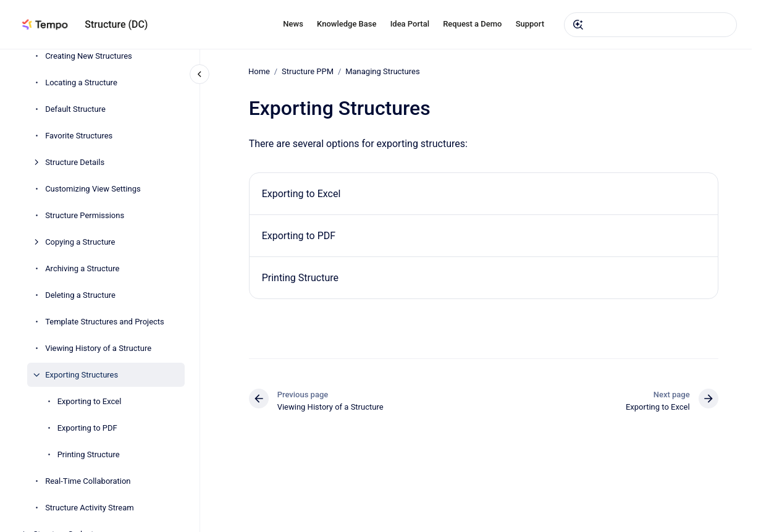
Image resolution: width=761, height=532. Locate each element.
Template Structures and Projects (105, 322)
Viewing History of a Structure (98, 348)
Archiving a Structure (82, 268)
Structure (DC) (116, 24)
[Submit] (578, 25)
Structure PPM (308, 71)
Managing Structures (383, 71)
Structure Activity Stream (90, 508)
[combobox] (650, 25)
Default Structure (75, 109)
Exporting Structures (82, 375)
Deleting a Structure (80, 295)
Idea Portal (410, 24)
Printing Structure (89, 454)
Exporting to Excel (90, 401)
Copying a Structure (80, 242)
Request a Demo (472, 24)
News (293, 24)
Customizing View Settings (93, 189)
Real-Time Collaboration (88, 481)
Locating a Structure (81, 82)
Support (530, 24)
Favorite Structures (79, 136)
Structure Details (75, 162)
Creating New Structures (89, 56)
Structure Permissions (85, 215)
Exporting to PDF (87, 428)
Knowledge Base (347, 24)
